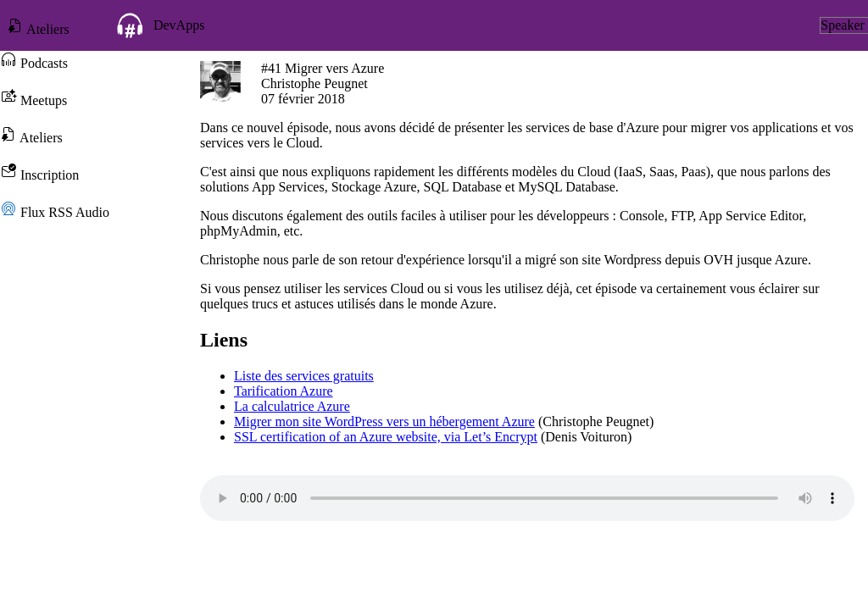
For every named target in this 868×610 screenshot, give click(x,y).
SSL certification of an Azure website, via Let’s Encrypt (386, 437)
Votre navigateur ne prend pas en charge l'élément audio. (527, 498)
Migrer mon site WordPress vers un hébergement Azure (384, 421)
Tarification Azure (284, 391)
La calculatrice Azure (292, 406)
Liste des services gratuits (304, 376)
